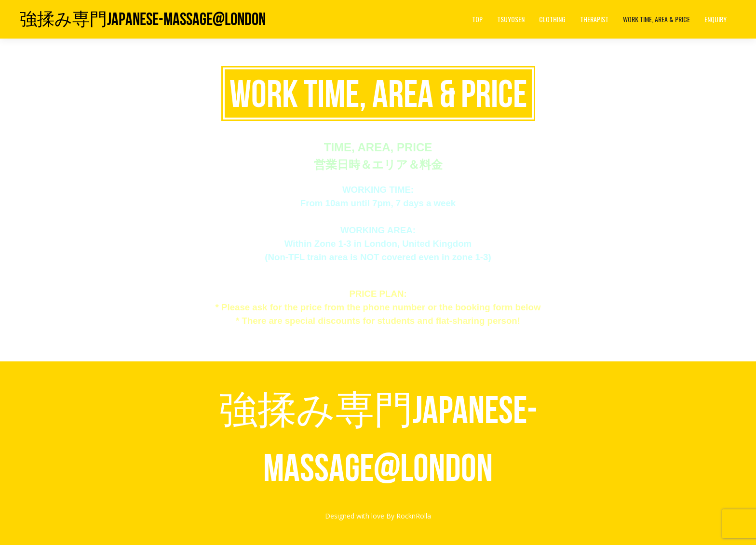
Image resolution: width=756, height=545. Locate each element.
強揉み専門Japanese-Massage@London (143, 19)
